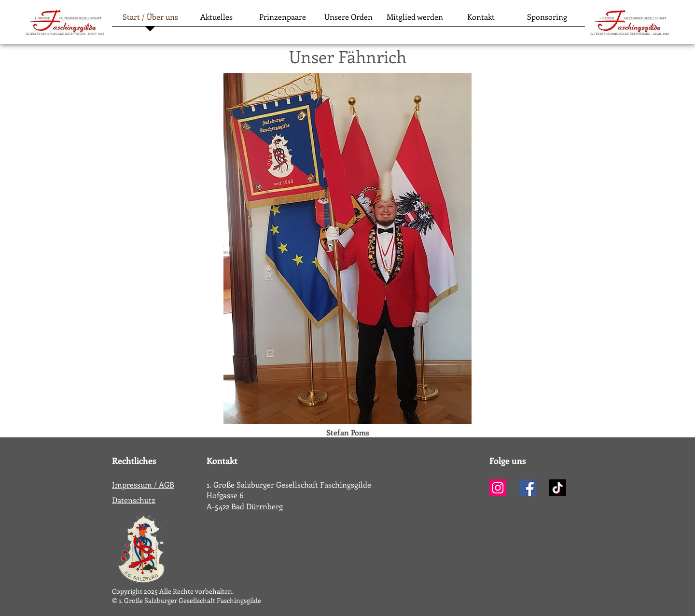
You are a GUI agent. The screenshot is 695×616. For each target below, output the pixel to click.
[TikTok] (558, 488)
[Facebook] (528, 488)
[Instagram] (498, 488)
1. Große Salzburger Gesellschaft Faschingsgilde (289, 484)
